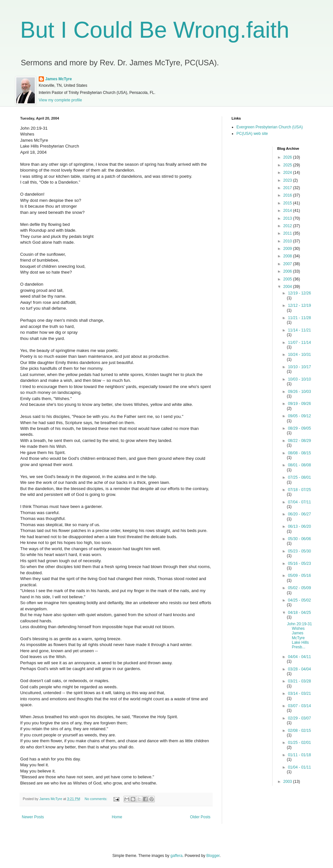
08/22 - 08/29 (299, 441)
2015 (288, 203)
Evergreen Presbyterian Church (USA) (270, 127)
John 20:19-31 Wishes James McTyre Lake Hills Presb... (299, 636)
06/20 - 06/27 (299, 514)
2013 (288, 218)
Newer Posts (33, 817)
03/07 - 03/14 (299, 706)
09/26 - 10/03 (299, 392)
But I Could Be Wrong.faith (155, 30)
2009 (288, 249)
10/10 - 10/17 (299, 367)
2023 (288, 180)
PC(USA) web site (252, 134)
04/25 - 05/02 (299, 600)
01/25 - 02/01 (299, 743)
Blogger (213, 856)
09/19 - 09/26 (299, 404)
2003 (288, 782)
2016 (288, 195)
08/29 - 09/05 (299, 428)
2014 (288, 211)
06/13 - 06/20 (299, 526)
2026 (288, 157)
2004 (288, 287)
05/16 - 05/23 (299, 564)
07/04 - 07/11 (299, 502)
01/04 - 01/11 (299, 767)
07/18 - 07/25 (299, 490)
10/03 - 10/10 (299, 379)
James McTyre (59, 79)
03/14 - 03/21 (299, 693)
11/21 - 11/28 (299, 318)
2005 (288, 279)
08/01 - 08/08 (299, 465)
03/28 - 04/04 (299, 669)
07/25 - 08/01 (299, 477)
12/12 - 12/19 (299, 305)
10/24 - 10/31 (299, 355)
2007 (288, 264)
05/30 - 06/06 (299, 539)
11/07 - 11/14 (299, 343)
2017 (288, 188)
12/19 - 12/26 (299, 293)
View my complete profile (60, 100)
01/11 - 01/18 (299, 755)
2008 (288, 256)
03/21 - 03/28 (299, 681)
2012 (288, 226)
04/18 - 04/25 (299, 613)
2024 (288, 173)
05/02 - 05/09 (299, 588)
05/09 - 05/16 (299, 576)
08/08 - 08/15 (299, 453)
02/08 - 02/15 (299, 731)
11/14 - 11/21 (299, 330)
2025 (288, 165)
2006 (288, 271)
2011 (288, 233)
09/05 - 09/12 (299, 416)
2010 (288, 241)
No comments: (96, 799)
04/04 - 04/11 (299, 657)
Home (117, 817)
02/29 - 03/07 (299, 718)
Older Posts (200, 817)
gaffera (176, 856)
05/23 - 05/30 (299, 551)
